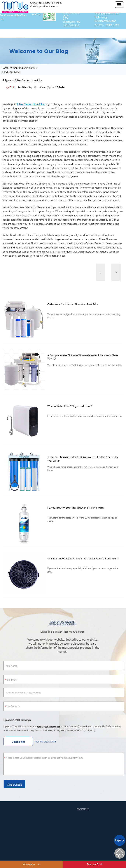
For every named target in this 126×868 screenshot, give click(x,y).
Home (6, 68)
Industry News (27, 68)
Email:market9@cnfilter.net (13, 17)
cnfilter (39, 87)
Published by (24, 87)
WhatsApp (32, 864)
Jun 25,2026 (56, 87)
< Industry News (11, 72)
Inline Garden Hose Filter (31, 104)
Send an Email (95, 864)
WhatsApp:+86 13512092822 (72, 24)
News (14, 68)
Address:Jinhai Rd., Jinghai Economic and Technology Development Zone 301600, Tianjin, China (107, 17)
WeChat (36, 14)
